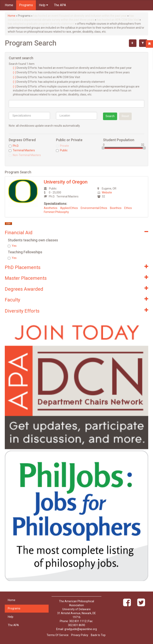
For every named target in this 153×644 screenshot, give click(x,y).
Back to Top (98, 635)
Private (62, 146)
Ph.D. (14, 146)
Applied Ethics (69, 208)
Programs (26, 5)
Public (62, 150)
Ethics (128, 208)
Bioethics (116, 208)
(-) (15, 68)
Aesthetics (51, 208)
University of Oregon (66, 182)
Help (43, 5)
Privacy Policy (80, 635)
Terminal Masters (22, 150)
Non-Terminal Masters (25, 155)
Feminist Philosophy (56, 212)
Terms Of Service (58, 635)
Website (107, 192)
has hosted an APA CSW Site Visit (118, 20)
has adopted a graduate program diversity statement (41, 24)
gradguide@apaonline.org (81, 629)
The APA (60, 5)
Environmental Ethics (94, 208)
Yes (12, 246)
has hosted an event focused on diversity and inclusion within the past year (80, 16)
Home (9, 5)
